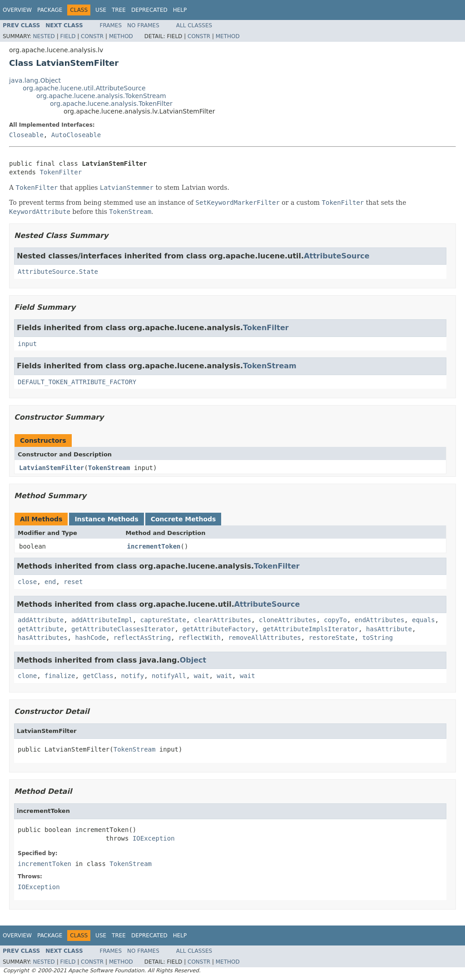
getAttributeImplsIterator (310, 629)
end (50, 582)
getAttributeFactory (218, 629)
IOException (154, 838)
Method (121, 36)
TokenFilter (61, 172)
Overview (17, 10)
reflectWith (200, 638)
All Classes (194, 25)
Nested (44, 36)
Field (68, 36)
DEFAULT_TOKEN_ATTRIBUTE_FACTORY (77, 382)
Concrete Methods (183, 519)
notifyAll (169, 676)
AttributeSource (337, 256)
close (27, 582)
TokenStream (270, 366)
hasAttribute (389, 629)
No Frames (143, 25)
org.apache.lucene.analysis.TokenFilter (111, 104)
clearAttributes (223, 620)
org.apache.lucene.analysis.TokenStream (101, 96)
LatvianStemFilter (52, 468)
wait (202, 676)
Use (101, 10)
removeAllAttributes (265, 638)
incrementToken (154, 546)
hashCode (90, 638)
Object (193, 660)
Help (180, 10)
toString (378, 638)
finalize (60, 676)
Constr (92, 36)
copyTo (335, 620)
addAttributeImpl (102, 620)
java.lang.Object (35, 80)
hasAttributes (43, 638)
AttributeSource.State (58, 272)
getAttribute (41, 629)
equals (423, 620)
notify (133, 676)
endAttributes (380, 620)
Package (50, 10)
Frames (111, 25)
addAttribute (41, 620)
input (27, 344)
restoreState (332, 638)
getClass (98, 676)
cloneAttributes (287, 620)
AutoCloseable (76, 135)
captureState (163, 620)
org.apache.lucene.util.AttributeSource (84, 88)
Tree (119, 10)
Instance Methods (106, 519)
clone (27, 676)
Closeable (26, 135)
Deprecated (149, 10)
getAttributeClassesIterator (123, 629)
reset (73, 582)
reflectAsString (142, 638)
